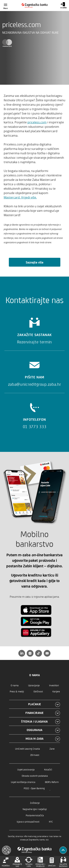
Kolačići (48, 769)
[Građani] (34, 6)
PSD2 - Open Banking (34, 788)
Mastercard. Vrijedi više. (20, 197)
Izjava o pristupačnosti (28, 822)
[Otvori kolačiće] (6, 850)
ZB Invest (35, 755)
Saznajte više (35, 262)
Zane (52, 749)
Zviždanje (35, 803)
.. (50, 789)
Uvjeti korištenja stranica (23, 782)
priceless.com (37, 122)
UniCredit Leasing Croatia (28, 749)
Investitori (54, 685)
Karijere (56, 691)
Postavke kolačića (35, 815)
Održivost (38, 691)
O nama (15, 685)
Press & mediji (17, 691)
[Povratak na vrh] (63, 850)
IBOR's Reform (52, 782)
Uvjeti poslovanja (26, 769)
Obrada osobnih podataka (35, 776)
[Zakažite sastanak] (34, 330)
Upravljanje (34, 685)
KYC (51, 822)
